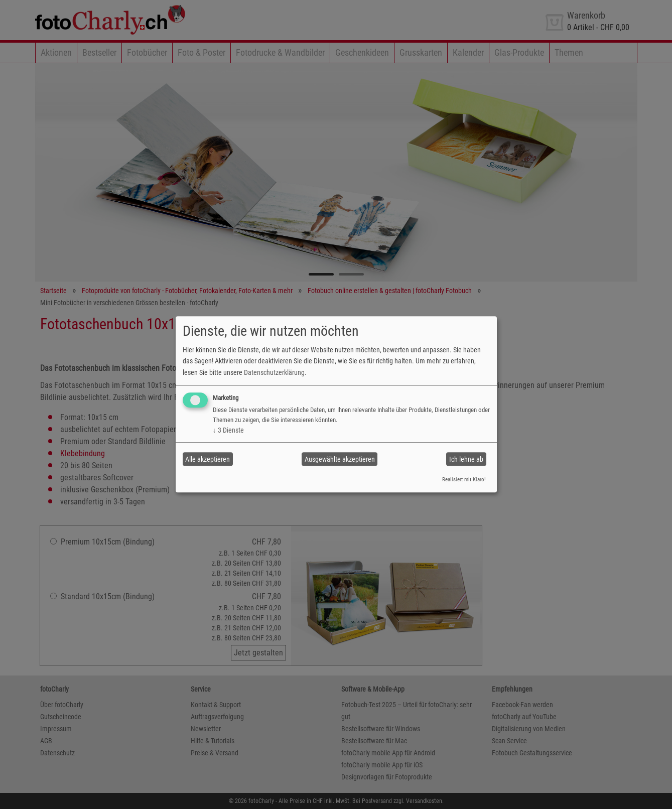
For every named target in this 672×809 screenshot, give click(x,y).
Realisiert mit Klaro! (464, 480)
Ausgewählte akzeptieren (340, 459)
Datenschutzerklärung (274, 372)
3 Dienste (228, 430)
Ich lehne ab (466, 459)
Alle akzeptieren (208, 459)
